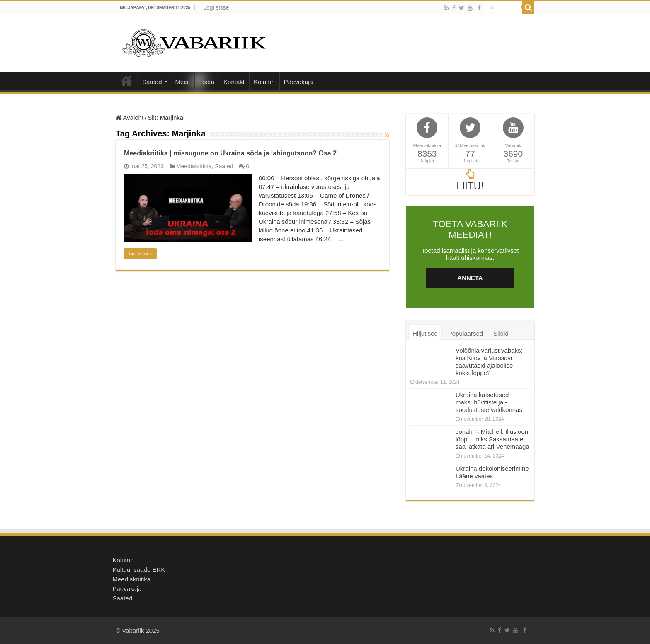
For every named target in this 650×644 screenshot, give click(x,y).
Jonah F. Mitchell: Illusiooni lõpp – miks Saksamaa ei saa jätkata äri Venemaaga (492, 439)
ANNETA (470, 278)
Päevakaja (298, 82)
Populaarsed (466, 333)
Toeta (207, 82)
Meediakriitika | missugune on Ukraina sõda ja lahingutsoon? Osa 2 (230, 153)
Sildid (501, 333)
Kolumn (264, 82)
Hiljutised (425, 333)
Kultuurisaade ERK (139, 570)
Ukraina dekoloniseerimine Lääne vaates (492, 472)
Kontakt (234, 82)
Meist (183, 82)
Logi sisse (216, 7)
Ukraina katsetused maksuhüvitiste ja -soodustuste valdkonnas (489, 402)
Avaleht (126, 81)
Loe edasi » (140, 254)
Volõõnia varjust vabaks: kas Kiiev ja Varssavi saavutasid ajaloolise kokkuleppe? (489, 362)
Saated (152, 82)
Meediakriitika (194, 166)
